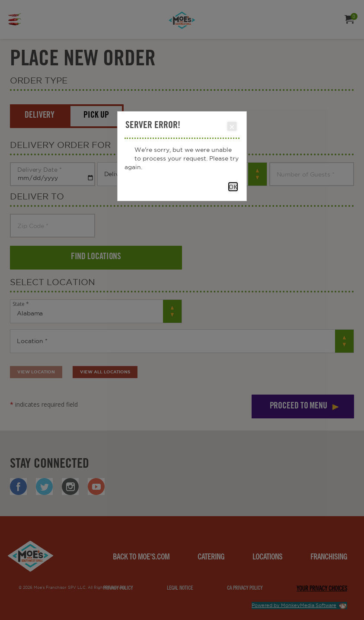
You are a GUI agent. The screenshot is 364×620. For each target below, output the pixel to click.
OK (233, 187)
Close (231, 127)
